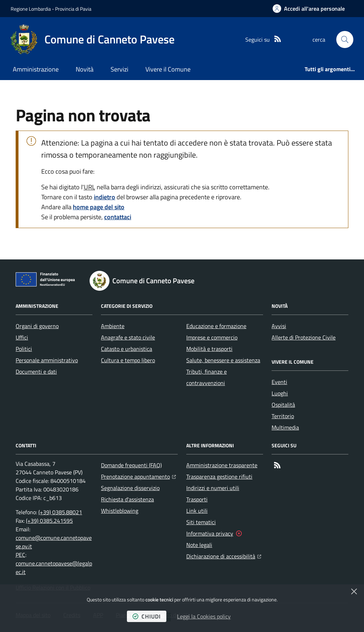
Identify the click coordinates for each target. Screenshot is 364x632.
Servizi (119, 69)
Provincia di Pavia (73, 9)
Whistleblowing (120, 511)
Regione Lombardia (31, 9)
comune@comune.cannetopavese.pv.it (54, 542)
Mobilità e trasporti (209, 349)
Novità (85, 69)
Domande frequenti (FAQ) (131, 465)
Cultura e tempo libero (128, 360)
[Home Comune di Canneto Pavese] (93, 39)
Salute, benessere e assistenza (223, 360)
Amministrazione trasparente (222, 465)
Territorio (283, 416)
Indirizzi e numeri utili (213, 488)
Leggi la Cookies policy (204, 616)
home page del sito (99, 207)
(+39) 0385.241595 (49, 521)
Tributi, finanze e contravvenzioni (207, 377)
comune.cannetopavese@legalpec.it (54, 568)
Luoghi (280, 393)
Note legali (199, 545)
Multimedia (285, 427)
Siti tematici (201, 522)
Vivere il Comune (168, 69)
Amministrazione (36, 69)
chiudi (147, 616)
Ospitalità (283, 405)
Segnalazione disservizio (130, 488)
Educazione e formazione (216, 326)
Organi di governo (37, 326)
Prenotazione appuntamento (138, 476)
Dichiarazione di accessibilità (224, 555)
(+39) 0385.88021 (60, 512)
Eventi (279, 382)
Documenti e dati (36, 372)
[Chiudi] (354, 591)
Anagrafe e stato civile (128, 337)
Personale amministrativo (47, 360)
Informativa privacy (210, 533)
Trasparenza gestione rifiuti (219, 476)
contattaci (118, 217)
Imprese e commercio (212, 337)
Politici (24, 349)
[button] (345, 39)
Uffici (22, 337)
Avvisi (279, 326)
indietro (105, 197)
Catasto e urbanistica (127, 349)
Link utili (197, 511)
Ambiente (113, 326)
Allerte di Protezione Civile (304, 337)
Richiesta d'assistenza (127, 499)
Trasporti (197, 499)
